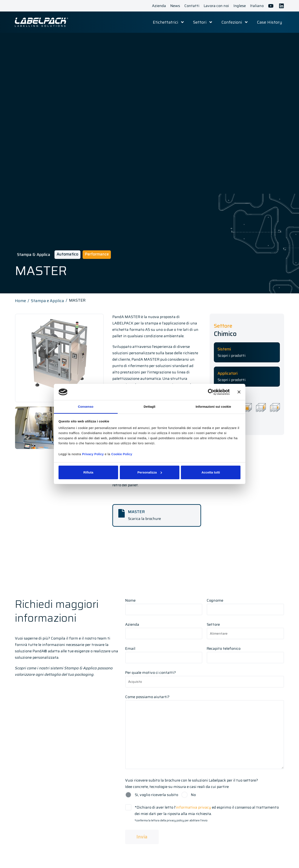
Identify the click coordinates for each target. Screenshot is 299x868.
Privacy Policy (93, 454)
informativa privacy (193, 807)
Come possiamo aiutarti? (205, 732)
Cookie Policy (122, 454)
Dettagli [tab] (149, 407)
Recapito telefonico (245, 653)
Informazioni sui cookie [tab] (213, 407)
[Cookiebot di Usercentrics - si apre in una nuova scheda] (211, 392)
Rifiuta (88, 472)
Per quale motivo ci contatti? (205, 677)
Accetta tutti (211, 472)
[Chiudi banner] (239, 392)
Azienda (164, 629)
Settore (245, 629)
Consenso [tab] (86, 407)
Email (164, 653)
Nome (164, 605)
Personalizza (150, 472)
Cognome (245, 605)
